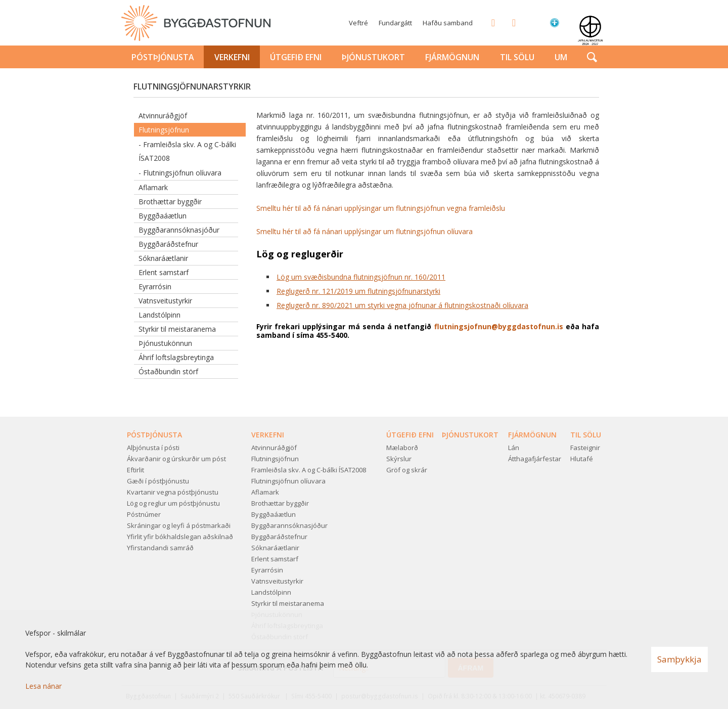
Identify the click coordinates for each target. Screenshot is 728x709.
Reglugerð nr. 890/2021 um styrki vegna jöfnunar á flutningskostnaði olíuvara (402, 305)
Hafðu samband (448, 23)
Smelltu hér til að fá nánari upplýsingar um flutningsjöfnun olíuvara (365, 231)
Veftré (358, 23)
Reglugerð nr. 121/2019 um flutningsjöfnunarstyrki (358, 291)
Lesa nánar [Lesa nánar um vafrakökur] (43, 686)
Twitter (511, 22)
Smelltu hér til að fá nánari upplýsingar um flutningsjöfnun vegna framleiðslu (381, 208)
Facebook (490, 22)
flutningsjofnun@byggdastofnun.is (499, 326)
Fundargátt (395, 23)
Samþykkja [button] (679, 659)
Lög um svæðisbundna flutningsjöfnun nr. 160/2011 (361, 277)
